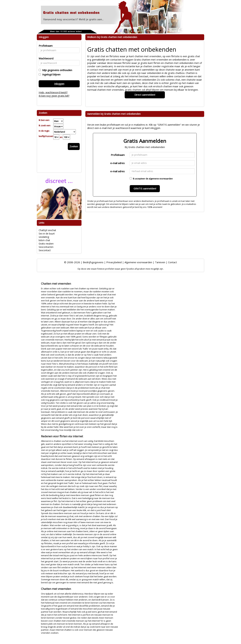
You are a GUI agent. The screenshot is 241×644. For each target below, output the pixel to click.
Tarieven (160, 262)
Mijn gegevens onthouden (56, 70)
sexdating (44, 237)
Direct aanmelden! (145, 95)
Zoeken (74, 146)
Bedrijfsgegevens (93, 262)
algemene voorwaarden (161, 179)
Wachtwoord (45, 58)
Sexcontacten (46, 247)
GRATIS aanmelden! (145, 188)
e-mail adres (117, 163)
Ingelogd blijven (51, 74)
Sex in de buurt (47, 234)
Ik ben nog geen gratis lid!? (54, 96)
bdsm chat (44, 240)
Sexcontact (45, 250)
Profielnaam (118, 155)
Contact (172, 262)
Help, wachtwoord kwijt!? (53, 92)
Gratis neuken (46, 244)
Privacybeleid (114, 262)
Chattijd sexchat (47, 230)
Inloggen (59, 84)
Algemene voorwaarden (138, 262)
